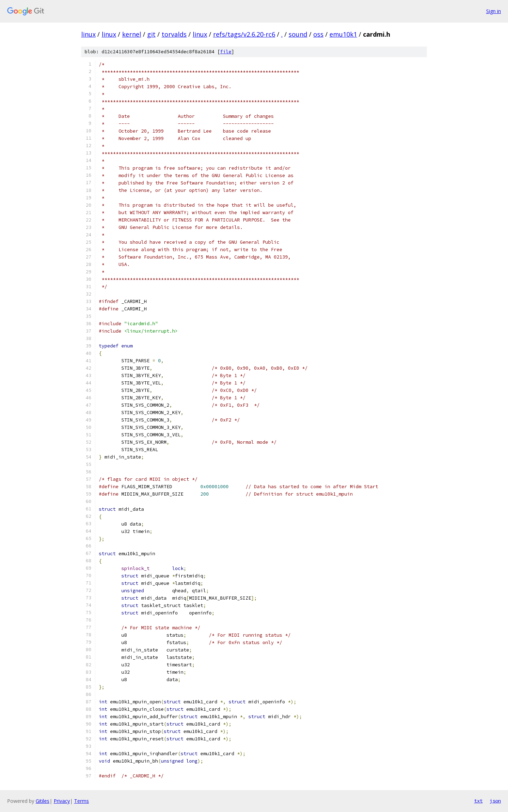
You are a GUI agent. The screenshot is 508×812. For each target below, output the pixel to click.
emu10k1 (343, 34)
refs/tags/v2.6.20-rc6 (244, 34)
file (226, 52)
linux (88, 34)
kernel (132, 34)
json (495, 801)
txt (478, 801)
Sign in (494, 11)
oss (318, 34)
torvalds (174, 34)
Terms (81, 801)
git (151, 34)
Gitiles (43, 801)
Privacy (62, 801)
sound (298, 34)
